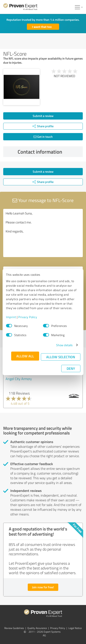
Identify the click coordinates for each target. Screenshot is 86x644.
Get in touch (43, 137)
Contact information (49, 152)
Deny (71, 368)
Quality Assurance (37, 628)
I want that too (42, 27)
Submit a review (43, 116)
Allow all (25, 356)
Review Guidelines (14, 628)
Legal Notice (75, 628)
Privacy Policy (28, 317)
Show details (64, 345)
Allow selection (61, 357)
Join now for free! (43, 587)
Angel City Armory (19, 379)
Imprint (11, 317)
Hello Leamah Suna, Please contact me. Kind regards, (43, 233)
